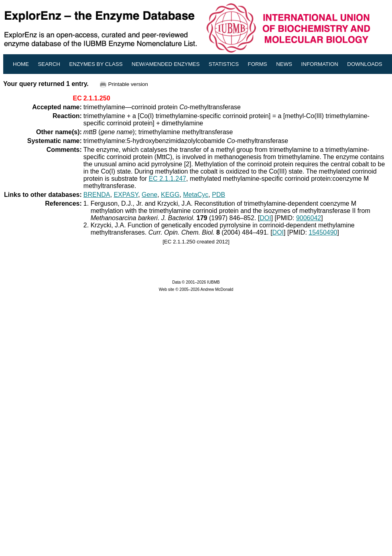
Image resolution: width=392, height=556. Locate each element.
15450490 (323, 232)
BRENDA (97, 195)
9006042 (309, 218)
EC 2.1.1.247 (168, 179)
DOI (265, 218)
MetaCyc (196, 195)
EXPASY (126, 195)
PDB (218, 195)
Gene (149, 195)
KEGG (170, 195)
